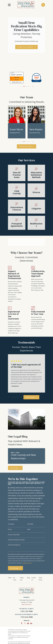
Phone (10, 529)
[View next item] (33, 87)
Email (29, 529)
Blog (28, 578)
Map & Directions (27, 604)
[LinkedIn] (31, 623)
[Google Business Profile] (28, 623)
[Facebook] (22, 623)
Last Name (30, 524)
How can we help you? (14, 545)
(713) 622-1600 (27, 617)
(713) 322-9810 (26, 611)
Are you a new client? (14, 535)
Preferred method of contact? (16, 540)
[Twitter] (25, 623)
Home (10, 578)
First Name (11, 524)
